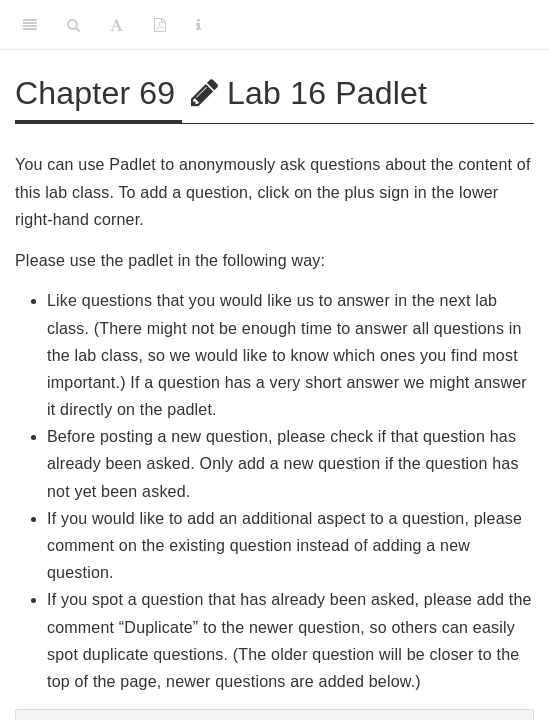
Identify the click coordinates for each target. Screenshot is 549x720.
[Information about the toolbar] (198, 25)
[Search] (73, 25)
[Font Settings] (116, 25)
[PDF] (160, 25)
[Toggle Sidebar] (30, 25)
